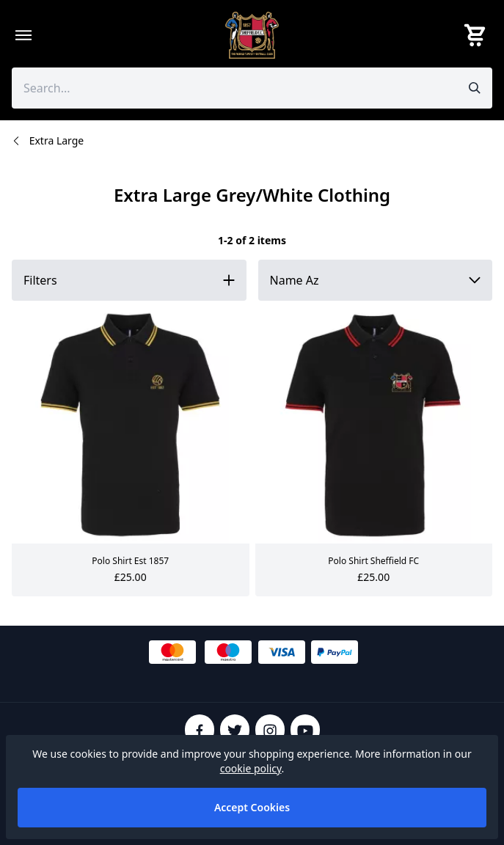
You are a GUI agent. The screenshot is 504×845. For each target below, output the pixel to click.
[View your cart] (478, 35)
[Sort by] (376, 280)
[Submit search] (475, 88)
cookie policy (251, 768)
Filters (40, 280)
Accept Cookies (252, 807)
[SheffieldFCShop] (252, 35)
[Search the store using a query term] (232, 88)
